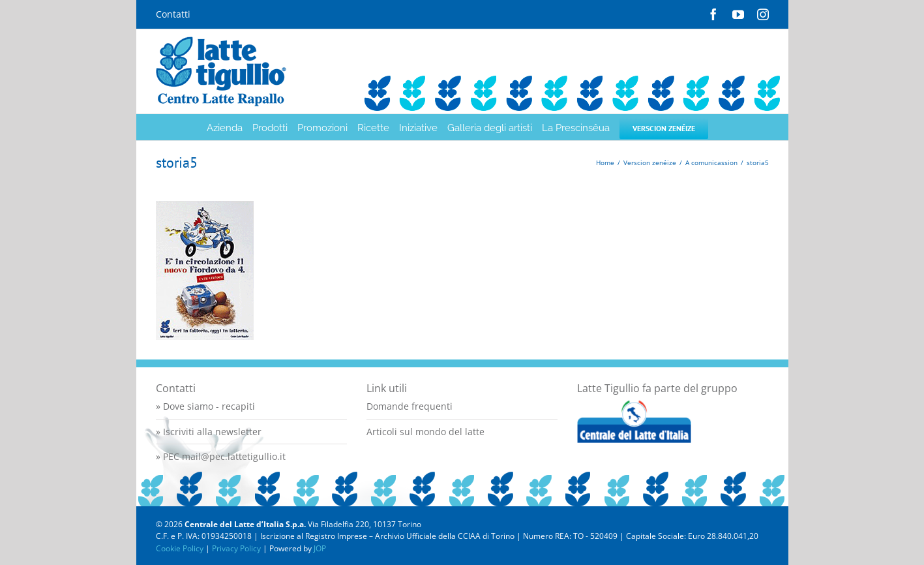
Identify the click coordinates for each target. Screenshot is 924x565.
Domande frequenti (410, 406)
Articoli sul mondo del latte (425, 432)
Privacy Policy (236, 548)
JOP (320, 548)
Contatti (173, 14)
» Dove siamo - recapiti (205, 406)
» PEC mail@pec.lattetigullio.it (221, 456)
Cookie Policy (180, 548)
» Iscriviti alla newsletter (209, 432)
